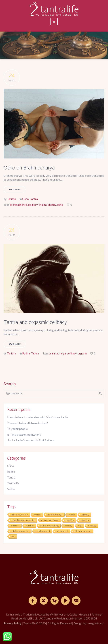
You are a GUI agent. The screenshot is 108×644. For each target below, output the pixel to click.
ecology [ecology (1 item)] (68, 526)
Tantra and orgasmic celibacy (35, 322)
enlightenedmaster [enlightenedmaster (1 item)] (20, 531)
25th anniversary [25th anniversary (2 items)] (19, 515)
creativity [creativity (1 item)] (69, 520)
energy (52, 205)
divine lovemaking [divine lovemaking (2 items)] (49, 526)
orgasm (82, 353)
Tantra (34, 199)
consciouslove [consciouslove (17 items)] (50, 520)
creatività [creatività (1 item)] (84, 520)
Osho (26, 199)
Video (11, 489)
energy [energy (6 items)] (92, 525)
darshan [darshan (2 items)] (30, 526)
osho (60, 205)
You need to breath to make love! (28, 423)
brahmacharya (18, 205)
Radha (26, 353)
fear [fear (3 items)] (13, 536)
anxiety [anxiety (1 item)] (37, 515)
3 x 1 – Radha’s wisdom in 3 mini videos (31, 440)
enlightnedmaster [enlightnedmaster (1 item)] (83, 531)
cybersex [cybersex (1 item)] (15, 526)
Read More (15, 190)
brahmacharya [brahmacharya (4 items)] (55, 515)
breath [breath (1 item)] (72, 515)
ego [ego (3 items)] (80, 526)
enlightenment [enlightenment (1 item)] (43, 531)
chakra (43, 205)
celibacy (33, 205)
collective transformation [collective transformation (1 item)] (23, 520)
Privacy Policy (12, 623)
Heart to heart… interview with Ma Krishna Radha (38, 417)
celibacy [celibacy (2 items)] (85, 515)
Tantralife (13, 483)
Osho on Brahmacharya (29, 168)
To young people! (18, 429)
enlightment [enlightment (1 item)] (62, 531)
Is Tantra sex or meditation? (24, 434)
